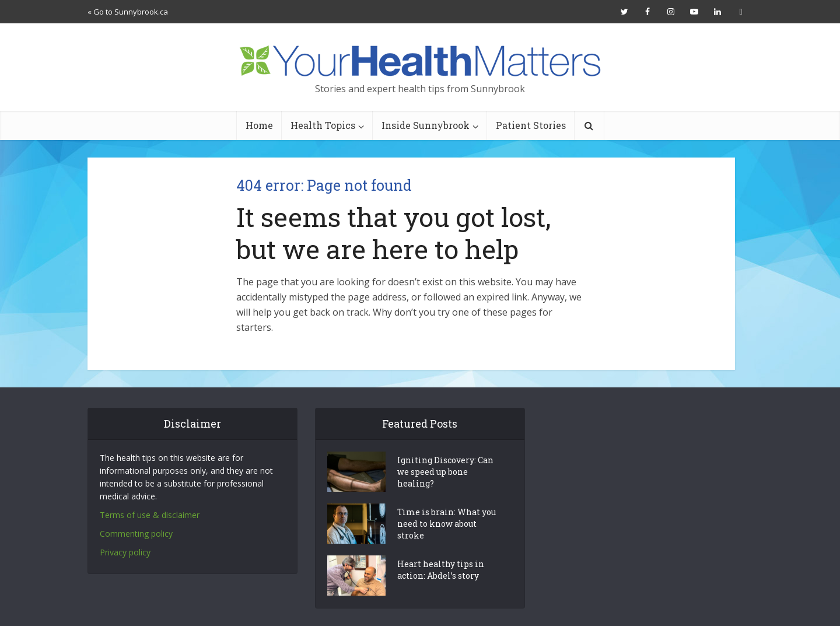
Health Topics (323, 125)
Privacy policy (125, 552)
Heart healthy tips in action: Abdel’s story (441, 570)
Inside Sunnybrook (426, 125)
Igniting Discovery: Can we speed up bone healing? (445, 472)
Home (259, 125)
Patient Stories (531, 125)
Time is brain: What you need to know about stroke (447, 524)
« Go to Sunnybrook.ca (128, 12)
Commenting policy (136, 534)
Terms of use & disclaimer (150, 515)
